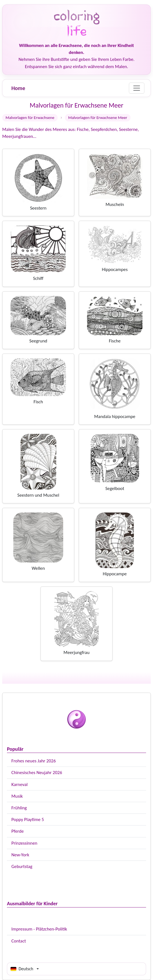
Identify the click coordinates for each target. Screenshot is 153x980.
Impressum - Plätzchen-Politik (39, 929)
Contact (19, 941)
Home (18, 88)
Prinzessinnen (24, 843)
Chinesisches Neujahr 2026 (37, 773)
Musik (17, 796)
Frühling (19, 808)
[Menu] (137, 88)
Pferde (18, 831)
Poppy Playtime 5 (28, 819)
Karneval (20, 784)
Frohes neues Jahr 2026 (34, 761)
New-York (20, 855)
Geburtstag (22, 866)
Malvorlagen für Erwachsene (30, 118)
